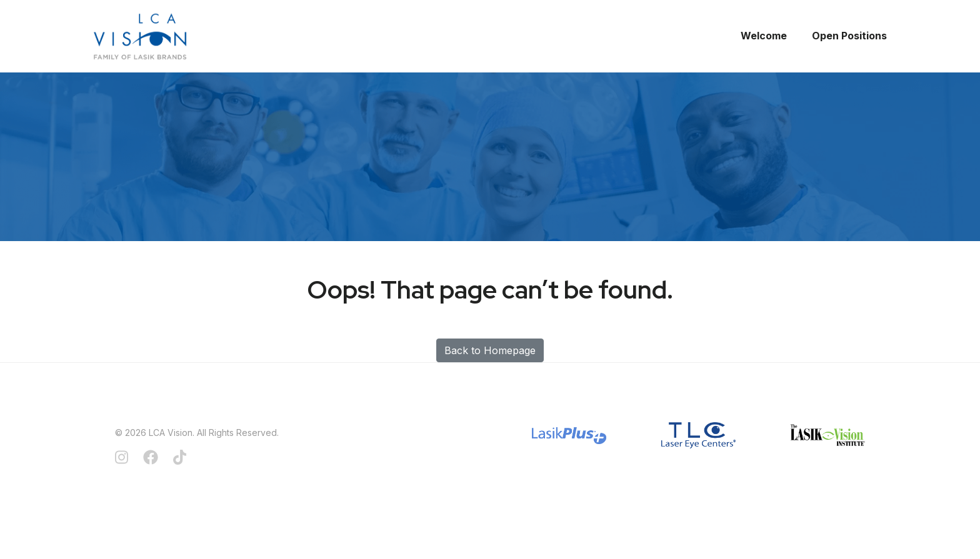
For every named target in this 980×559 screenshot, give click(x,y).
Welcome (764, 36)
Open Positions (849, 36)
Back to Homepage (490, 350)
